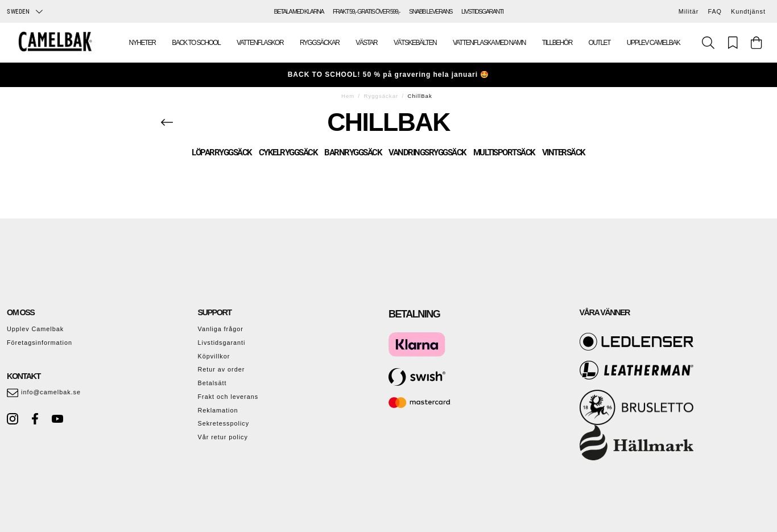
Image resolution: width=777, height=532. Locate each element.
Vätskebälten (415, 43)
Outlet (600, 43)
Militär (689, 11)
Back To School (196, 43)
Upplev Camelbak (653, 43)
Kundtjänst (748, 11)
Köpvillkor (214, 356)
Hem (348, 96)
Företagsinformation (40, 343)
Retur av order (222, 369)
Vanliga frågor (221, 329)
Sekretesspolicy (224, 423)
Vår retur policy (223, 437)
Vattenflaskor (260, 43)
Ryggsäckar (319, 43)
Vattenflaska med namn (489, 43)
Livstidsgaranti (222, 343)
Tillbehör (557, 43)
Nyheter (142, 43)
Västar (366, 43)
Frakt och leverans (228, 397)
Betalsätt (212, 383)
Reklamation (218, 410)
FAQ (715, 11)
